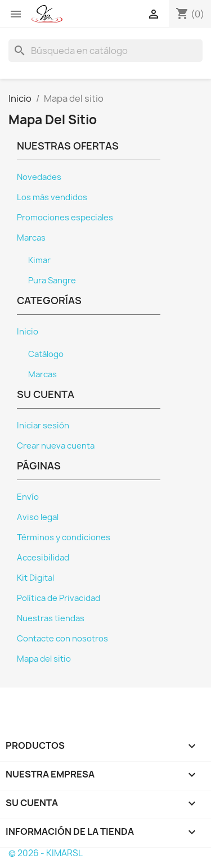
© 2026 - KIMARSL (46, 853)
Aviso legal (38, 517)
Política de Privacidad (59, 598)
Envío (28, 497)
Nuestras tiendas (51, 618)
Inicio (28, 332)
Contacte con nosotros (62, 639)
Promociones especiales (65, 218)
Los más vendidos (52, 197)
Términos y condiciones (64, 537)
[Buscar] (105, 51)
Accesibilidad (43, 558)
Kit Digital (35, 578)
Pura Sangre (52, 281)
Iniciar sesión (43, 426)
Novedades (39, 177)
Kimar (39, 260)
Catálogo (46, 354)
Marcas (31, 238)
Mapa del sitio (44, 659)
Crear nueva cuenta (56, 446)
